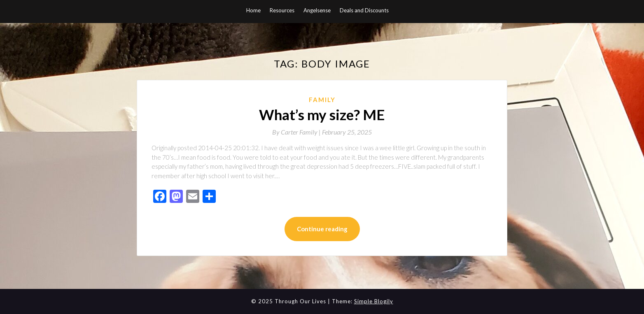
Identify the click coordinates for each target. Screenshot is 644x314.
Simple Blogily (374, 301)
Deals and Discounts (364, 10)
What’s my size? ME (322, 114)
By (297, 132)
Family (322, 100)
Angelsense (317, 10)
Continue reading (322, 229)
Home (253, 10)
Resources (282, 10)
